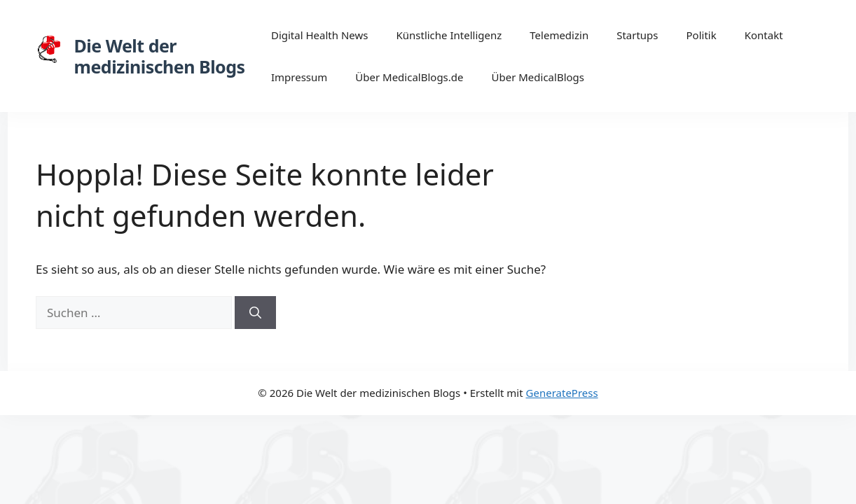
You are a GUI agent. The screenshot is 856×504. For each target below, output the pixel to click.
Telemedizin (559, 35)
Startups (637, 35)
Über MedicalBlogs (538, 77)
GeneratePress (562, 393)
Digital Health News (320, 35)
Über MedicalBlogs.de (409, 77)
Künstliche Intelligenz (449, 35)
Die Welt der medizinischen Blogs (160, 56)
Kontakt (764, 35)
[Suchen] (255, 313)
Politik (702, 35)
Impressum (299, 77)
